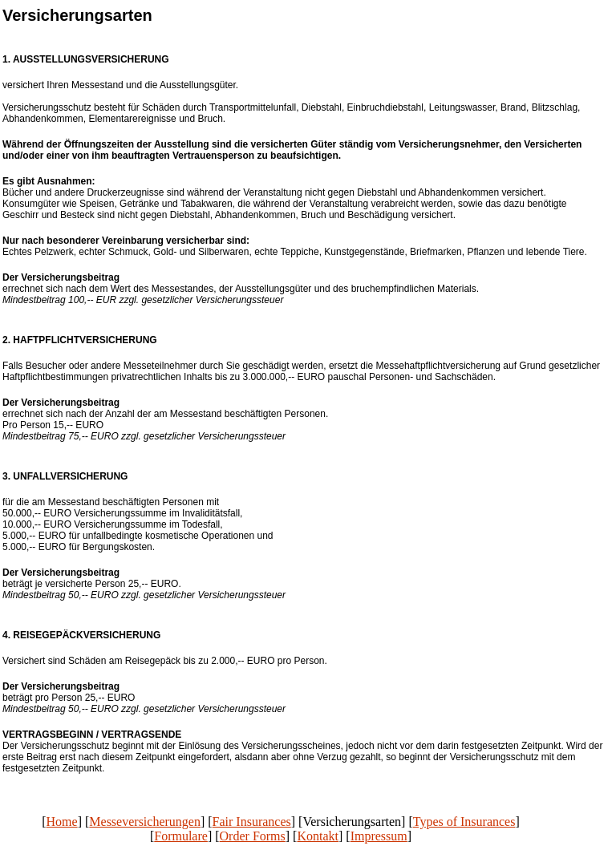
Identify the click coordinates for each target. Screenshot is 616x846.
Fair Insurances (252, 822)
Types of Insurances (464, 822)
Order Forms (253, 836)
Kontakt (318, 836)
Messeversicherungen (145, 822)
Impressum (379, 836)
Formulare (181, 836)
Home (62, 822)
